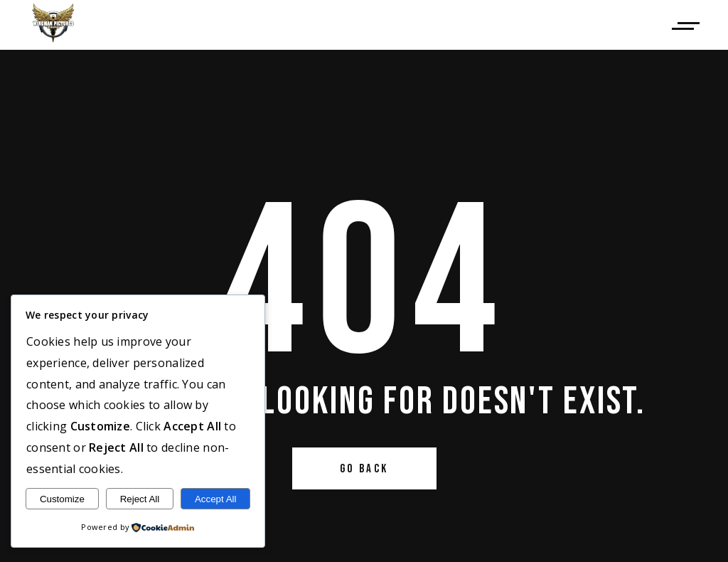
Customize (62, 499)
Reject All (140, 499)
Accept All (216, 499)
